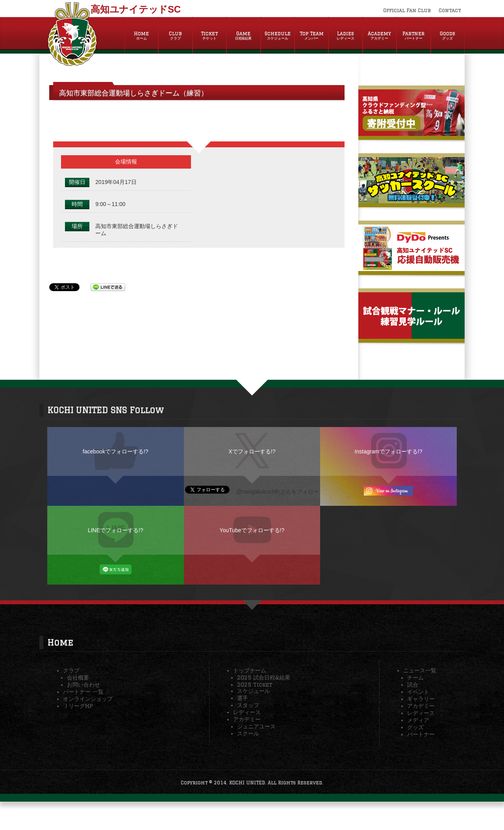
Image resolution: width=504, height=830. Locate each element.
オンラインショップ (88, 699)
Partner (413, 36)
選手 (243, 698)
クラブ (71, 670)
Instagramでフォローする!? (389, 451)
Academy (380, 36)
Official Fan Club (407, 10)
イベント (418, 692)
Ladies (345, 36)
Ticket (209, 36)
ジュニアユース (256, 726)
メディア (418, 720)
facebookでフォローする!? (116, 451)
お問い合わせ (83, 685)
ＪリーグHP (78, 706)
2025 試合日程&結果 (264, 678)
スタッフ (248, 705)
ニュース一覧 (420, 670)
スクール (248, 733)
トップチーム (250, 670)
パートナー (421, 734)
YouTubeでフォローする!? (252, 530)
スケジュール (254, 691)
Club (175, 36)
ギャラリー (421, 699)
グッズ (415, 727)
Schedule (278, 36)
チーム (415, 678)
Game (243, 36)
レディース (247, 712)
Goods (448, 36)
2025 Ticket (255, 685)
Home (141, 36)
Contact (450, 10)
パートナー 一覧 (83, 692)
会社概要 (78, 678)
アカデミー (247, 719)
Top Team (311, 36)
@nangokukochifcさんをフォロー (278, 492)
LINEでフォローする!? (116, 530)
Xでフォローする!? (252, 451)
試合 (413, 685)
